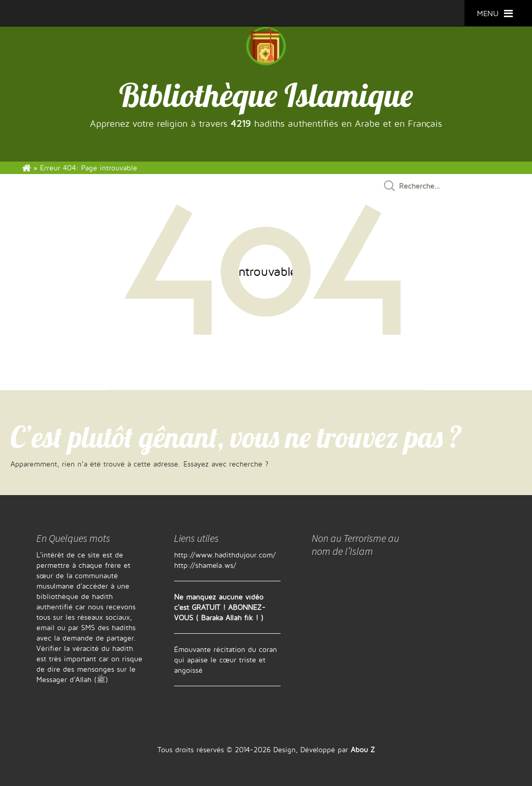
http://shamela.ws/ (205, 565)
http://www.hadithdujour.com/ (225, 555)
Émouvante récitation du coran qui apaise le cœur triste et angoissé (225, 660)
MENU (495, 13)
